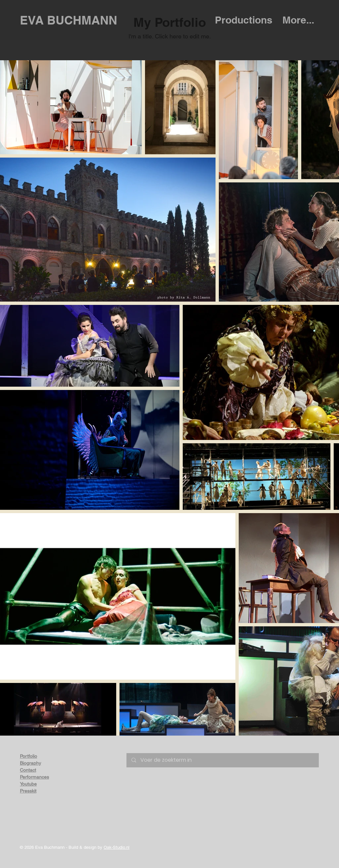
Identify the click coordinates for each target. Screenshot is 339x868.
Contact (28, 770)
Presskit (28, 791)
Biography (30, 763)
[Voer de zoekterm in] (223, 760)
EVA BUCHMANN (69, 20)
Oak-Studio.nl (117, 847)
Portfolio (28, 756)
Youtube (28, 784)
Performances (34, 777)
